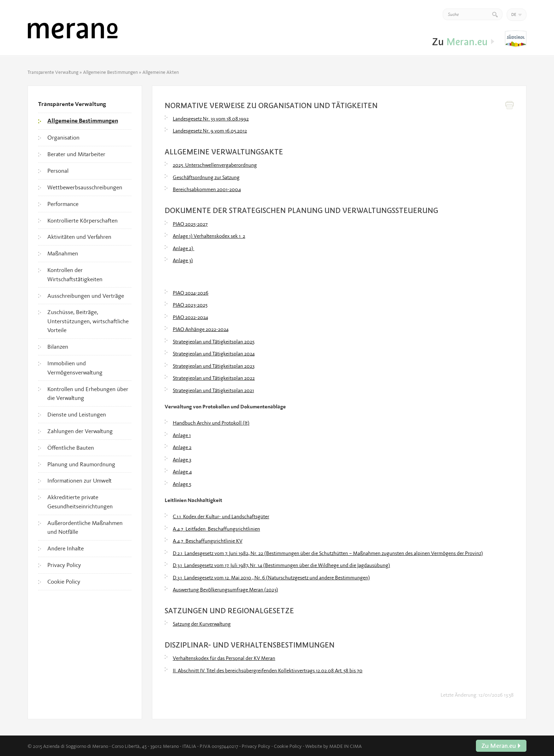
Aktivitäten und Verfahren (79, 237)
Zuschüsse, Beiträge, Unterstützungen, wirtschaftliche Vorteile (88, 321)
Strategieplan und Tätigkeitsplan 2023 (214, 366)
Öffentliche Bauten (71, 448)
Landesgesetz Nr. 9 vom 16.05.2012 (210, 131)
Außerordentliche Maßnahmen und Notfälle (85, 527)
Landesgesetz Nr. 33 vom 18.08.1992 (211, 119)
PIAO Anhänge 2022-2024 (201, 329)
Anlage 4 (182, 472)
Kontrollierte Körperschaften (82, 220)
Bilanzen (58, 347)
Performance (63, 204)
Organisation (63, 137)
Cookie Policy (64, 581)
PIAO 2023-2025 (190, 305)
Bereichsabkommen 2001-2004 (207, 189)
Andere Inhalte (66, 548)
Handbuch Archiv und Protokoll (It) (211, 423)
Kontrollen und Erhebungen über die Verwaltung (88, 394)
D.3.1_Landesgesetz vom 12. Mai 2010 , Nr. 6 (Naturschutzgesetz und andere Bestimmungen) (271, 578)
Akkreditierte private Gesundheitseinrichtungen (80, 502)
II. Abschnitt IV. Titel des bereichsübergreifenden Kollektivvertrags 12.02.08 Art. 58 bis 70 (268, 671)
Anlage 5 (182, 484)
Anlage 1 (182, 435)
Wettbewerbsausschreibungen (85, 187)
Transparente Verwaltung (53, 72)
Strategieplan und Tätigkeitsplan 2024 (214, 354)
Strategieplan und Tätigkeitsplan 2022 (214, 378)
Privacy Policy (64, 565)
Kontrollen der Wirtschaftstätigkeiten (75, 274)
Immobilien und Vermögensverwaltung (75, 368)
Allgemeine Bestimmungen (110, 72)
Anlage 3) (183, 260)
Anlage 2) (184, 248)
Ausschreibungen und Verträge (86, 296)
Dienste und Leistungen (77, 414)
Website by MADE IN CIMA (334, 746)
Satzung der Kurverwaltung (202, 624)
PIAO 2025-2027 (190, 224)
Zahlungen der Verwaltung (80, 431)
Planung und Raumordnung (81, 464)
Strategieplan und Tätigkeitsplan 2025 (214, 342)
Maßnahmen (63, 253)
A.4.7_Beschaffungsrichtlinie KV (208, 541)
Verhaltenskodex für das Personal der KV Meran (224, 658)
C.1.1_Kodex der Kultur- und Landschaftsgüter (221, 516)
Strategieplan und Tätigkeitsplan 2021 (213, 390)
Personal (58, 171)
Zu (516, 39)
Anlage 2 (182, 447)
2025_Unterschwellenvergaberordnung (215, 165)
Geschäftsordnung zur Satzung (206, 177)
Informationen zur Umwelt (79, 480)
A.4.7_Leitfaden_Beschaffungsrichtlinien (216, 529)
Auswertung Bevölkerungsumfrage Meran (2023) (225, 590)
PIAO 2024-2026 (191, 293)
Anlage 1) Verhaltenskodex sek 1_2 (209, 236)
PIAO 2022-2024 (190, 317)
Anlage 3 (182, 460)
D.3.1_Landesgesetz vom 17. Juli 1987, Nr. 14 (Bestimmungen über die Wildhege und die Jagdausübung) (281, 565)
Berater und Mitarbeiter (76, 154)
